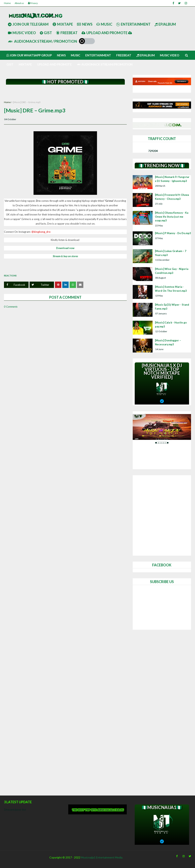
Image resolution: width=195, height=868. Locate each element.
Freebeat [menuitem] (124, 55)
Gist (46, 33)
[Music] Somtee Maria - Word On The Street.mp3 (171, 289)
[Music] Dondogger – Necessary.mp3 (168, 342)
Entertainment (133, 24)
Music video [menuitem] (170, 55)
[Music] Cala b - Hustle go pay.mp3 (171, 324)
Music (104, 24)
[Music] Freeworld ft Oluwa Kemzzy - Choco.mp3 (172, 197)
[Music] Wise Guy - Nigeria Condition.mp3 (172, 271)
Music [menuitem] (75, 55)
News (85, 24)
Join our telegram (28, 24)
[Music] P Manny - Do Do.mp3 (173, 233)
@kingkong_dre (41, 232)
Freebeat (67, 33)
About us (19, 3)
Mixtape (63, 24)
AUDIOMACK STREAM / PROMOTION (42, 41)
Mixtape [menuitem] (25, 64)
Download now (65, 248)
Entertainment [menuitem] (98, 55)
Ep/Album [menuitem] (146, 55)
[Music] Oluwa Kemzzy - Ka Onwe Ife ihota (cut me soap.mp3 (172, 217)
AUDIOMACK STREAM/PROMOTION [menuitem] (105, 64)
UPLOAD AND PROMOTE (107, 33)
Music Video (22, 33)
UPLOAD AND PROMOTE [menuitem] (54, 64)
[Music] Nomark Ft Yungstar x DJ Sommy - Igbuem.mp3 (172, 179)
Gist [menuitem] (10, 64)
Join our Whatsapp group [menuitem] (29, 55)
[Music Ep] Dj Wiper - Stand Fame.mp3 (172, 307)
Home (7, 3)
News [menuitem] (61, 55)
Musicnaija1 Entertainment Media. (102, 857)
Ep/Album (165, 24)
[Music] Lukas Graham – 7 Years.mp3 (171, 253)
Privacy (33, 3)
